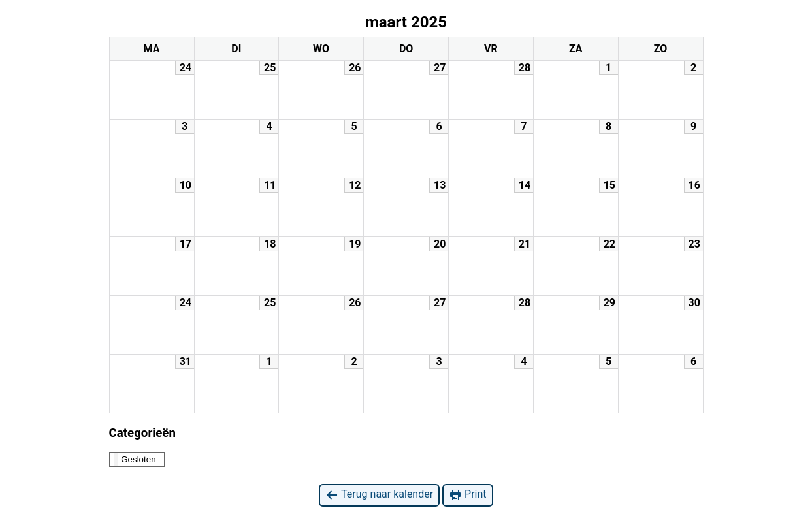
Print (467, 495)
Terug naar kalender (379, 495)
